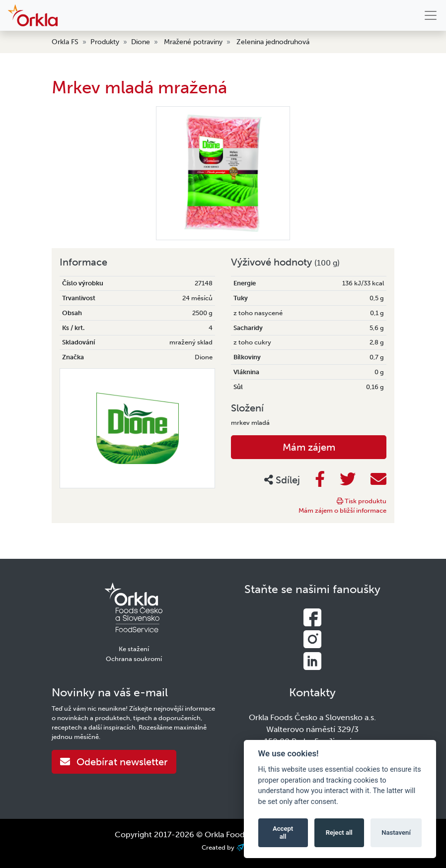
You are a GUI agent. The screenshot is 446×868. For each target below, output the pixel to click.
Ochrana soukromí (134, 659)
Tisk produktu (362, 501)
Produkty (105, 42)
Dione (141, 42)
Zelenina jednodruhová (273, 42)
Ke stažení (134, 649)
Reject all (339, 833)
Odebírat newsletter (114, 762)
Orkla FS (65, 42)
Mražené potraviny (193, 42)
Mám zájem (309, 447)
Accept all (283, 833)
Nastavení (396, 833)
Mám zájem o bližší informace (342, 510)
